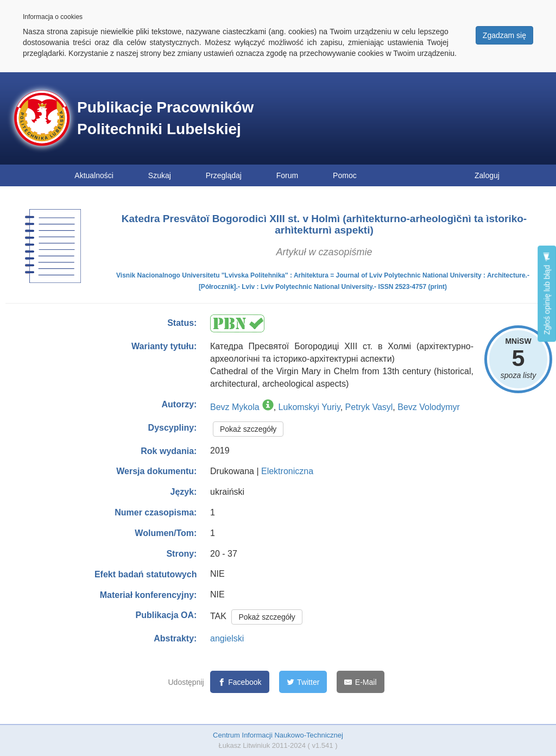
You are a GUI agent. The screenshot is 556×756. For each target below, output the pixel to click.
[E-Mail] (360, 682)
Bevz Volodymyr (429, 407)
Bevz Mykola (235, 407)
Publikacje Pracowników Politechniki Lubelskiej (165, 118)
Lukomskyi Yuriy (309, 407)
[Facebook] (240, 682)
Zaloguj (487, 175)
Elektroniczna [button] (287, 471)
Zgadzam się (504, 35)
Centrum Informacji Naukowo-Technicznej (278, 735)
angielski (227, 638)
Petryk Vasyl (369, 407)
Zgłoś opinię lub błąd (547, 294)
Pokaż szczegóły (248, 429)
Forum (287, 175)
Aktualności (94, 175)
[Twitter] (303, 682)
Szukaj (160, 175)
